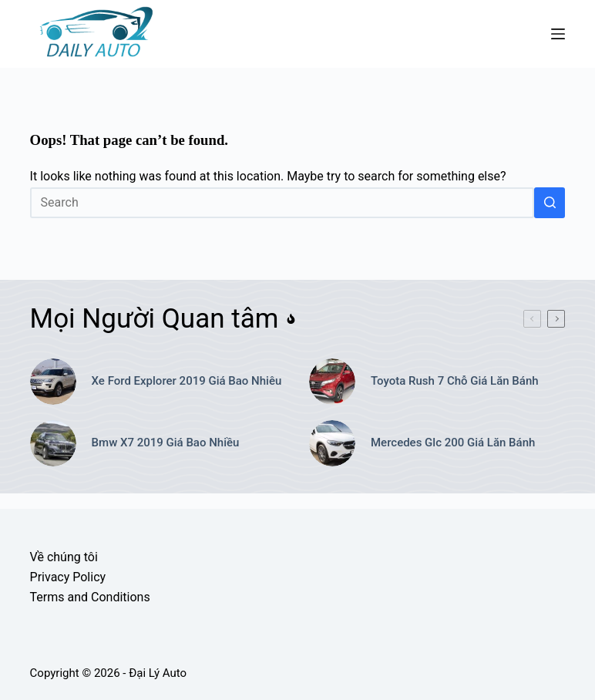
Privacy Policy (68, 577)
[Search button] (550, 203)
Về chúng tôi (64, 557)
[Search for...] (282, 203)
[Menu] (558, 34)
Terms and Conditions (90, 597)
